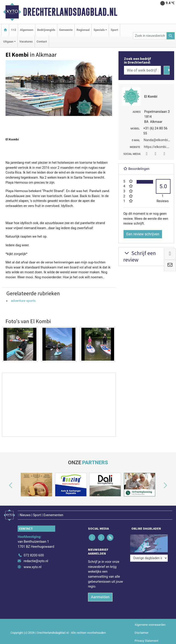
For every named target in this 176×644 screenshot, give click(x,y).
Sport (114, 30)
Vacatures (26, 42)
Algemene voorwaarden (150, 625)
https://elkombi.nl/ (158, 147)
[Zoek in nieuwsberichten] (150, 36)
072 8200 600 (34, 555)
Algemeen (27, 30)
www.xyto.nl (32, 567)
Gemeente (66, 30)
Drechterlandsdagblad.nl (70, 12)
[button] (5, 486)
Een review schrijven (143, 234)
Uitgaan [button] (8, 42)
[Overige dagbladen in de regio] (149, 558)
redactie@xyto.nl (36, 561)
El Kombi (151, 97)
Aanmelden (100, 597)
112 (14, 30)
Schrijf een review (140, 256)
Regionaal (83, 30)
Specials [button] (99, 30)
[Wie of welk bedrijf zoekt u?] (142, 70)
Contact (42, 42)
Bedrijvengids (46, 30)
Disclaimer (142, 633)
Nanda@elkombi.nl (158, 140)
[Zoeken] (171, 36)
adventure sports (23, 301)
